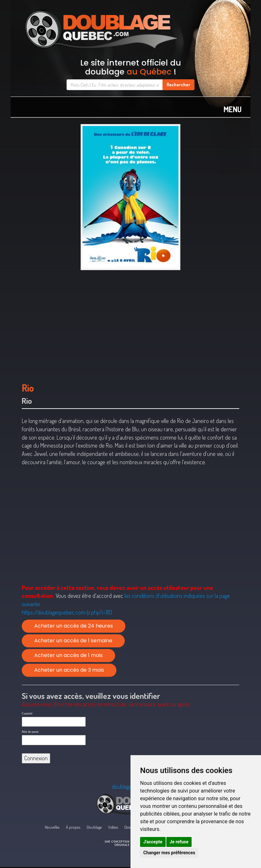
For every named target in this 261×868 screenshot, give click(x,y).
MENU (233, 109)
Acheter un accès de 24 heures (74, 626)
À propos (73, 827)
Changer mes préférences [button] (169, 853)
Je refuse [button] (179, 842)
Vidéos (113, 827)
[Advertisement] (130, 323)
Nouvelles (52, 827)
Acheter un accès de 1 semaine (73, 641)
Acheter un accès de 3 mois (69, 670)
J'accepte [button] (153, 842)
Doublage (94, 827)
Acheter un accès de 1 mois (68, 655)
